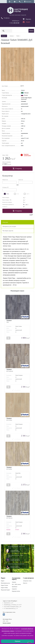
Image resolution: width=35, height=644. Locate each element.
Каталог (4, 36)
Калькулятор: (8, 176)
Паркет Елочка (4, 585)
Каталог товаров (7, 623)
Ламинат (14, 582)
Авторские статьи (27, 581)
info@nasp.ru (16, 21)
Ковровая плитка (16, 591)
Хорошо (17, 641)
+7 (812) (14, 23)
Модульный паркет (5, 590)
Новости (25, 583)
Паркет (3, 581)
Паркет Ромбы (4, 588)
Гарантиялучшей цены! (27, 155)
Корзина (28, 19)
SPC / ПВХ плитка (16, 584)
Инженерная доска (5, 583)
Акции (28, 22)
